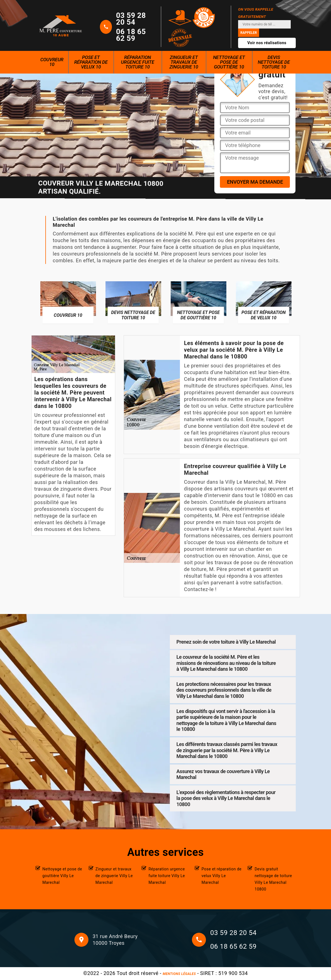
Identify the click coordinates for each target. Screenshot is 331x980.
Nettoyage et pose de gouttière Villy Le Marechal (62, 876)
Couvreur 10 (52, 62)
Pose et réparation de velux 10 (91, 62)
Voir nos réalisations (267, 43)
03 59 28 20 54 (131, 19)
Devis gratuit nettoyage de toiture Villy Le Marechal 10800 (273, 879)
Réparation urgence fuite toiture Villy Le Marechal (167, 876)
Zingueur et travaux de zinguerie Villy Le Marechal (114, 876)
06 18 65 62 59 (131, 35)
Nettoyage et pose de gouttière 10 (229, 62)
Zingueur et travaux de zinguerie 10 (184, 62)
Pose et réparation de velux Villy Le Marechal (221, 876)
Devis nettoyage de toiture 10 (274, 62)
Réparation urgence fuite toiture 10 (138, 62)
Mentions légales (179, 974)
